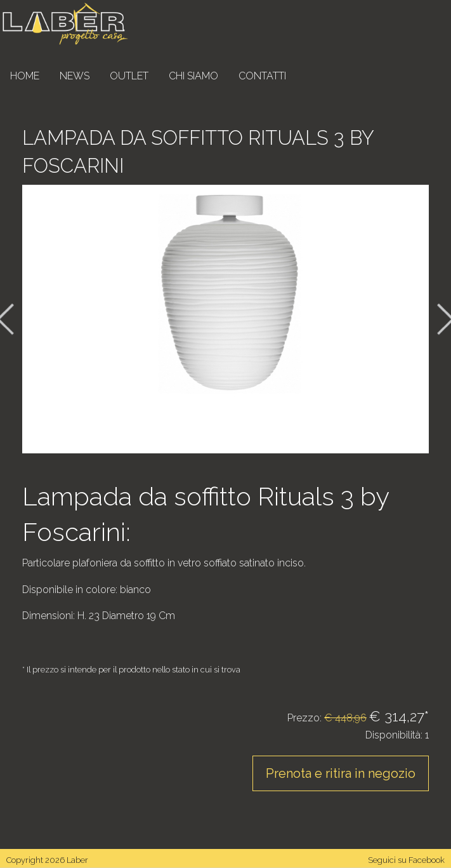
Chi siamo (193, 76)
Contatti (262, 76)
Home (25, 76)
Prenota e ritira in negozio (341, 773)
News (75, 76)
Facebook (427, 860)
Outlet (129, 76)
